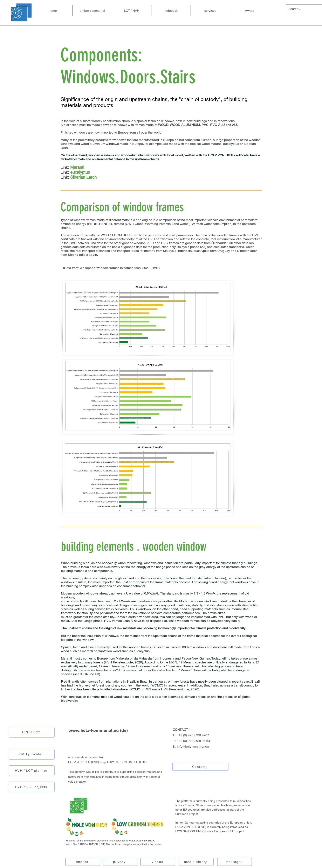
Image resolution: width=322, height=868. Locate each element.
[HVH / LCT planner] (32, 771)
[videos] (158, 862)
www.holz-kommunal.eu (94, 730)
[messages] (235, 862)
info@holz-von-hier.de (193, 746)
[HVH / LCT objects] (32, 787)
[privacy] (120, 862)
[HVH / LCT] (32, 732)
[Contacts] (200, 767)
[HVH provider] (32, 754)
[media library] (196, 862)
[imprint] (83, 862)
